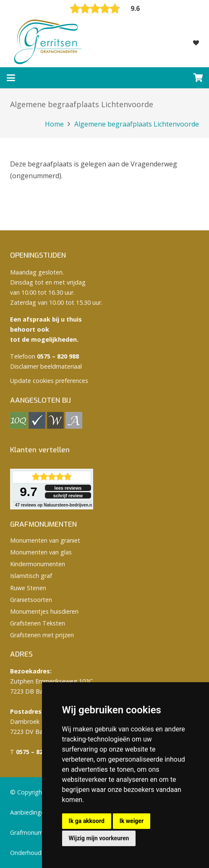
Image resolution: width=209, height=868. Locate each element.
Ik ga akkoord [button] (87, 821)
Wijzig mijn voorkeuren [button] (99, 838)
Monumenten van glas (41, 552)
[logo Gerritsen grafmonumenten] (49, 42)
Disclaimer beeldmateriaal (46, 366)
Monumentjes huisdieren (44, 611)
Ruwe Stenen (28, 588)
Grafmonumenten (35, 832)
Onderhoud (26, 853)
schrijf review (68, 496)
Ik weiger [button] (132, 821)
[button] (11, 78)
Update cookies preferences (49, 381)
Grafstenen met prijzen (42, 635)
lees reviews (68, 488)
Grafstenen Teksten (38, 623)
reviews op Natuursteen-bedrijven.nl (54, 505)
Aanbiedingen (29, 812)
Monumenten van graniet (45, 540)
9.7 (29, 492)
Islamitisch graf (31, 576)
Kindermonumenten (38, 564)
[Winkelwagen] (199, 78)
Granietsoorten (31, 600)
